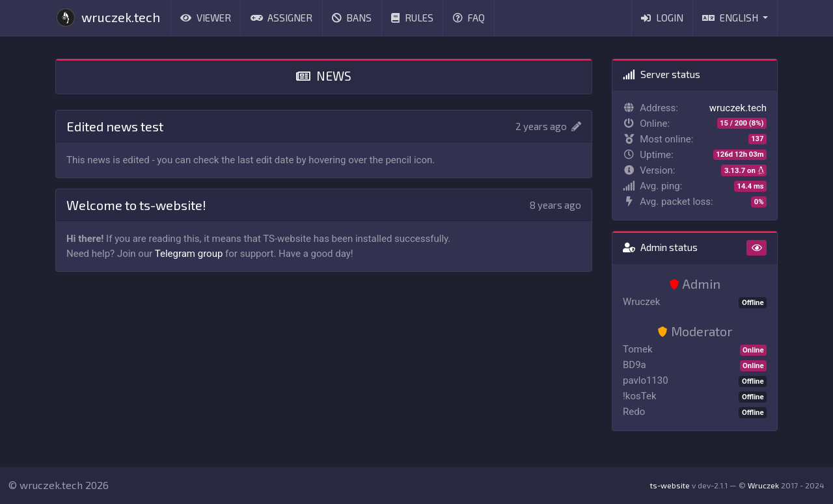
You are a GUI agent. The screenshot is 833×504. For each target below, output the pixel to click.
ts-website (670, 485)
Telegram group (189, 254)
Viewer (206, 18)
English (731, 18)
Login (662, 18)
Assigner (282, 18)
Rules (412, 18)
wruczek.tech (108, 18)
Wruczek (763, 485)
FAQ (469, 18)
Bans (352, 18)
